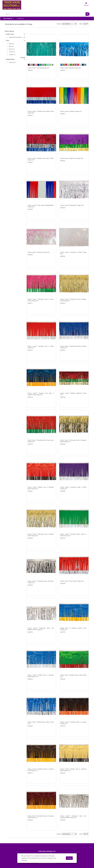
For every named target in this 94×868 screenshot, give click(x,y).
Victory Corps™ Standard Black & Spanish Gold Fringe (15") (41, 770)
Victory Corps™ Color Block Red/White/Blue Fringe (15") (41, 206)
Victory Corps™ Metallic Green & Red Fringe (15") (73, 676)
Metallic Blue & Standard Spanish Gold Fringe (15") (73, 629)
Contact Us (20, 19)
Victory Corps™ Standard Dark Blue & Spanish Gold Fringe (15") (41, 394)
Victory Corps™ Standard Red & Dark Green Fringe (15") (41, 441)
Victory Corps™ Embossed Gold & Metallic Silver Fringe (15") (41, 535)
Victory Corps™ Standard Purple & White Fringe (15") (73, 488)
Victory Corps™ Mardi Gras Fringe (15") (72, 158)
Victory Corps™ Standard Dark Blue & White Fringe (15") (73, 347)
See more (23, 57)
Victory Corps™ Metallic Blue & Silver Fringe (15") (41, 723)
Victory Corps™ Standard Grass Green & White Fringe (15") (73, 535)
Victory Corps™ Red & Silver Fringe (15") (72, 581)
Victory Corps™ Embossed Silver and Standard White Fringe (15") (73, 817)
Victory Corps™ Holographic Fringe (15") (72, 205)
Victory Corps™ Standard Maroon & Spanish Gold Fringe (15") (41, 817)
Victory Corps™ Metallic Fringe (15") (71, 68)
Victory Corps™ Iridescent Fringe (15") (39, 252)
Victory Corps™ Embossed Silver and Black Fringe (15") (41, 582)
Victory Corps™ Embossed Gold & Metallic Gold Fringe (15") (73, 300)
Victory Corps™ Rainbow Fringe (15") (71, 111)
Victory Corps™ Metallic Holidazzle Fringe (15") (73, 394)
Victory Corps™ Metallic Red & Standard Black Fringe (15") (41, 488)
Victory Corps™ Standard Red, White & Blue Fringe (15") (41, 112)
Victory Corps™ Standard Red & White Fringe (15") (41, 347)
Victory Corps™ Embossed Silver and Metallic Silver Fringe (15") (41, 629)
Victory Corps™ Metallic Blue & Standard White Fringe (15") (41, 676)
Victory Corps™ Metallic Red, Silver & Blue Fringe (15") (41, 159)
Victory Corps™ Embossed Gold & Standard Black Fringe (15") (73, 441)
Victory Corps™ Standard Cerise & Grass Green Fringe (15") (41, 300)
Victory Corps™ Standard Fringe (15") (39, 68)
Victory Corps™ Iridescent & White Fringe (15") (73, 253)
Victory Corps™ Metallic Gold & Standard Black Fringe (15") (73, 770)
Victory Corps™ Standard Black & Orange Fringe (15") (73, 723)
